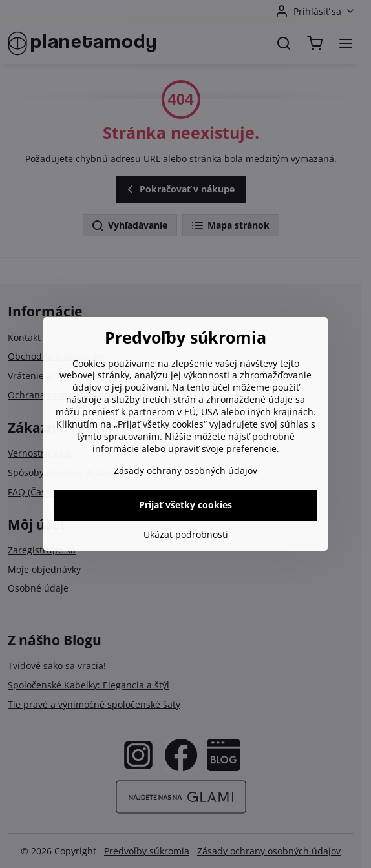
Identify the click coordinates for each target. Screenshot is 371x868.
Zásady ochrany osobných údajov (185, 470)
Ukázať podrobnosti (186, 534)
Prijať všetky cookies (185, 505)
